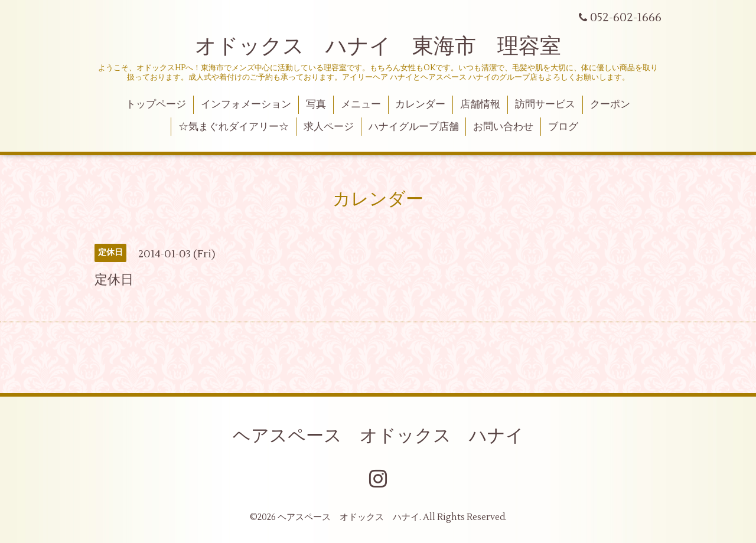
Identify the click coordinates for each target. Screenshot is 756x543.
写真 (316, 104)
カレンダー (420, 104)
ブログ (563, 127)
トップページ (156, 104)
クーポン (610, 104)
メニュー (361, 104)
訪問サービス (545, 104)
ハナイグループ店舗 (414, 127)
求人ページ (329, 127)
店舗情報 (480, 104)
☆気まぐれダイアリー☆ (234, 127)
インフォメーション (246, 104)
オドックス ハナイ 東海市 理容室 (378, 47)
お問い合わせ (503, 127)
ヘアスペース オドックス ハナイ (378, 436)
